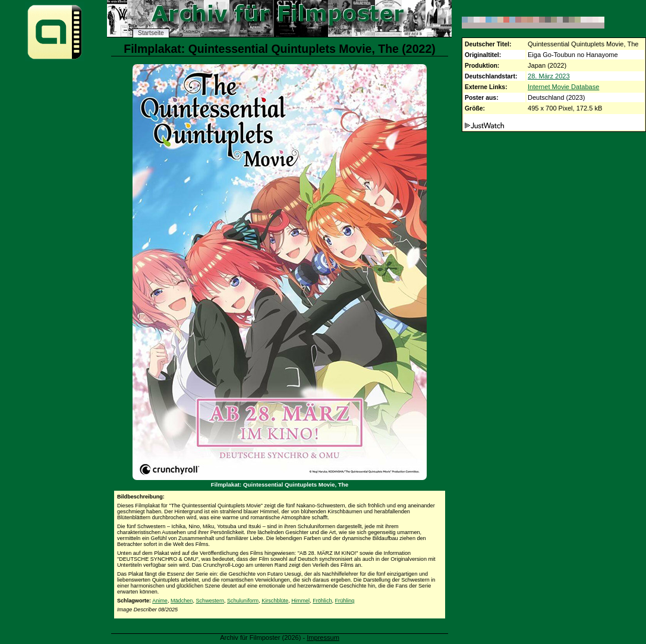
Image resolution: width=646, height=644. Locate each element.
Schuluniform (243, 601)
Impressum (323, 637)
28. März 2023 (549, 76)
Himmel (300, 601)
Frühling (345, 601)
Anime (160, 601)
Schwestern (210, 601)
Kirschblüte (275, 601)
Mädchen (182, 601)
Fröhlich (322, 601)
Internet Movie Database (563, 87)
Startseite (151, 33)
